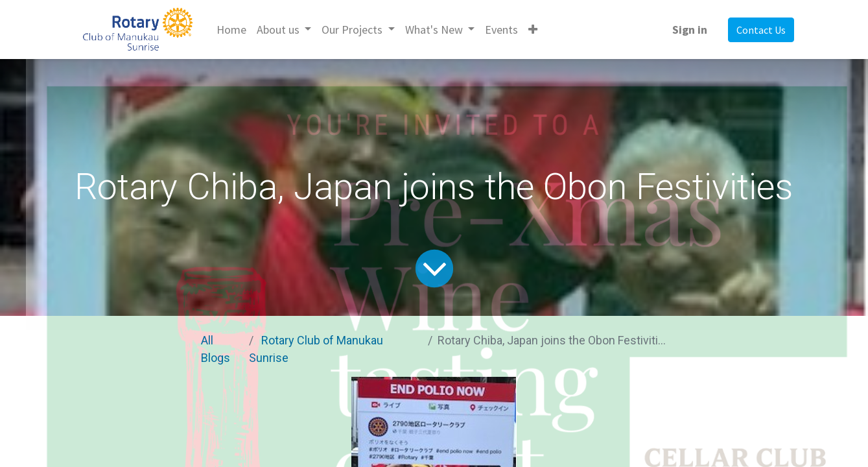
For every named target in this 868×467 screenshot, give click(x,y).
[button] (533, 30)
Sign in (690, 30)
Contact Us (761, 30)
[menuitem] (231, 30)
